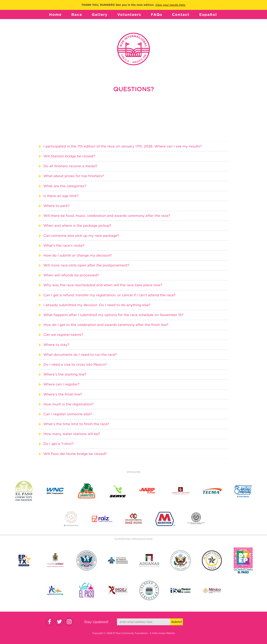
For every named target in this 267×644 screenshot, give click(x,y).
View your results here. (170, 5)
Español (208, 14)
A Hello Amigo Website (162, 633)
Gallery (100, 14)
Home (55, 14)
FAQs (157, 14)
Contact (181, 14)
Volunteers (129, 14)
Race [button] (77, 14)
